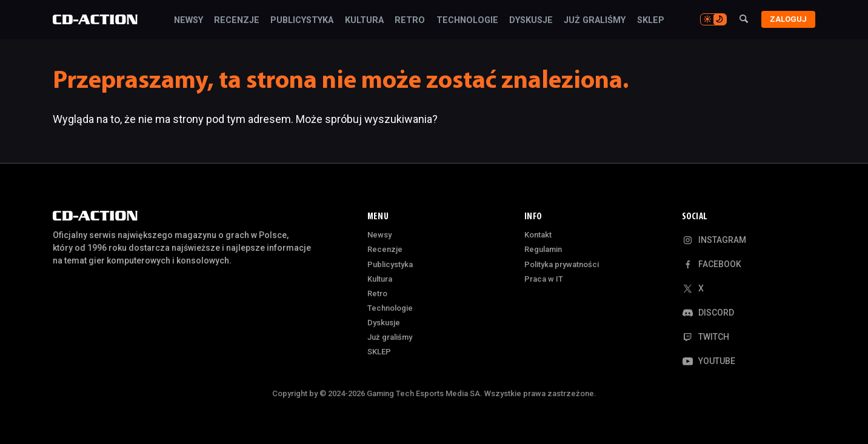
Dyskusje (531, 21)
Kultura (364, 21)
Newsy (189, 21)
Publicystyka (302, 21)
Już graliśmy (595, 21)
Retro (410, 21)
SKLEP (651, 21)
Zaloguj (788, 19)
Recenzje (237, 21)
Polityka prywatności (562, 264)
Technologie (467, 21)
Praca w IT (544, 279)
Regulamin (543, 249)
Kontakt (538, 235)
